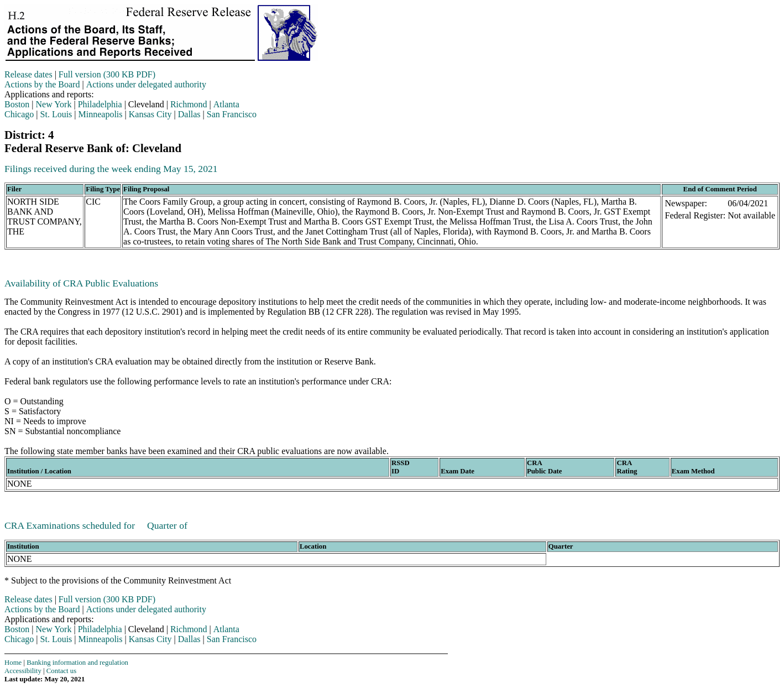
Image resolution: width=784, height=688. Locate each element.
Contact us (61, 671)
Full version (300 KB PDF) (107, 74)
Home (13, 663)
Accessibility (23, 671)
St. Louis (56, 114)
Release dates (28, 74)
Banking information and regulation (77, 663)
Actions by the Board (42, 84)
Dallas (189, 114)
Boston (17, 104)
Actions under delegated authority (146, 84)
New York (54, 104)
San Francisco (232, 114)
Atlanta (226, 104)
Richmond (189, 104)
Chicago (19, 114)
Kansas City (150, 114)
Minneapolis (101, 114)
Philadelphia (100, 104)
